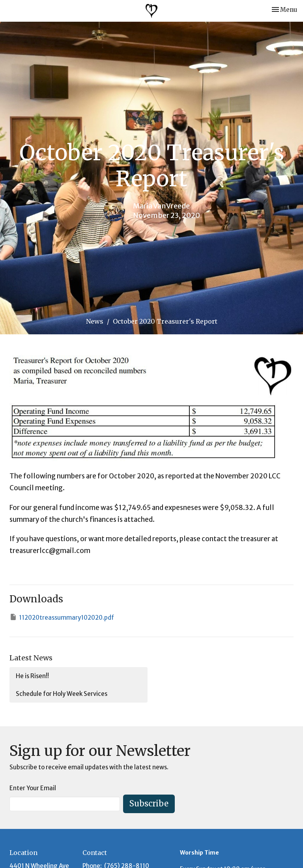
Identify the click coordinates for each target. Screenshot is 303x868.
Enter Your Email (33, 788)
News (95, 321)
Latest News (31, 658)
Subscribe (149, 803)
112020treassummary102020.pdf (62, 617)
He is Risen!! (32, 676)
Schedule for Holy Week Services (62, 694)
